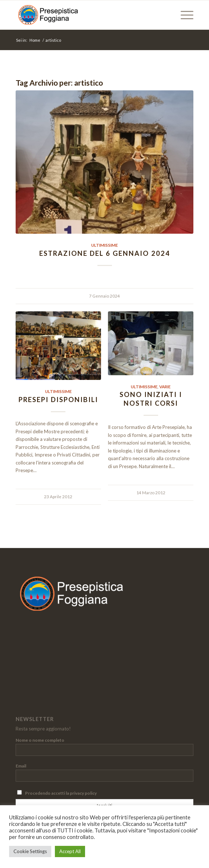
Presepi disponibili (58, 400)
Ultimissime (104, 245)
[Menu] (183, 15)
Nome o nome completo (40, 740)
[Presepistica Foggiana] (87, 15)
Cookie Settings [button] (30, 851)
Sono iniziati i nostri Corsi (151, 399)
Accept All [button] (70, 851)
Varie (165, 386)
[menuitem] (183, 15)
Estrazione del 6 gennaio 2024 (105, 253)
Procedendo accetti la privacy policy (57, 793)
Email (21, 766)
